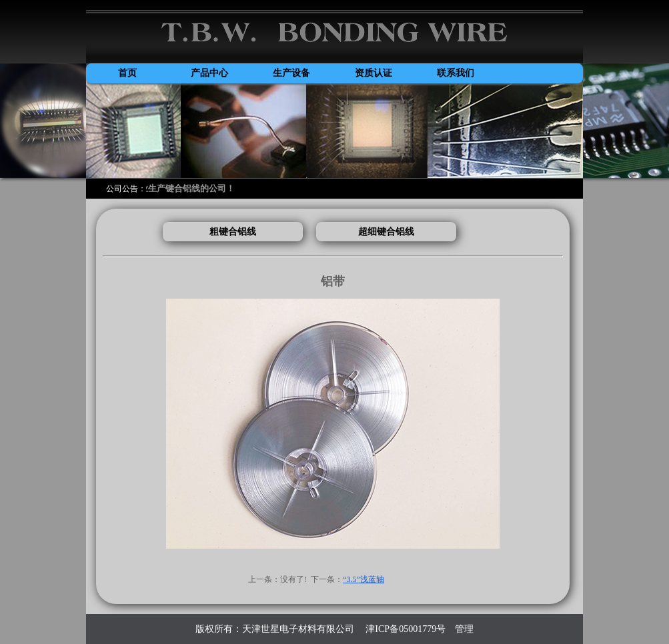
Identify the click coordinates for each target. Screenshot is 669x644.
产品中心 (209, 73)
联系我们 (456, 73)
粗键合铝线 (233, 232)
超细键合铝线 (386, 232)
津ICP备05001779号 (405, 629)
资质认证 (374, 73)
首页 (127, 73)
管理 (464, 629)
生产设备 (291, 73)
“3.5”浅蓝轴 (364, 579)
